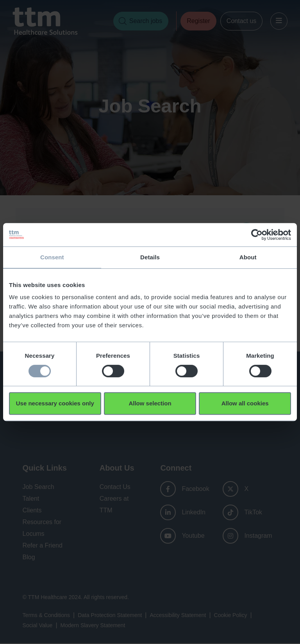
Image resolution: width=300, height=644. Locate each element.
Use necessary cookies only (55, 403)
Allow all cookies (245, 403)
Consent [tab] (52, 257)
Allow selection (150, 403)
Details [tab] (150, 257)
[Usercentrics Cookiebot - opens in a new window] (257, 235)
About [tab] (248, 257)
